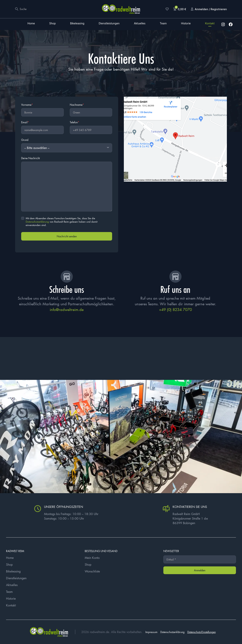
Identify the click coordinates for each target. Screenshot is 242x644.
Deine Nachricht (30, 158)
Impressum (151, 632)
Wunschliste (92, 571)
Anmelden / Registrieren (211, 9)
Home (31, 24)
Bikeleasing (77, 24)
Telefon (74, 122)
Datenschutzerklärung (37, 222)
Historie (186, 24)
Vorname (27, 105)
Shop (52, 24)
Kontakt (210, 24)
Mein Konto (92, 558)
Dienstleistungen (109, 24)
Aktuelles (140, 24)
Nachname (77, 105)
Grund (25, 140)
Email (25, 122)
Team (163, 24)
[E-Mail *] (200, 559)
